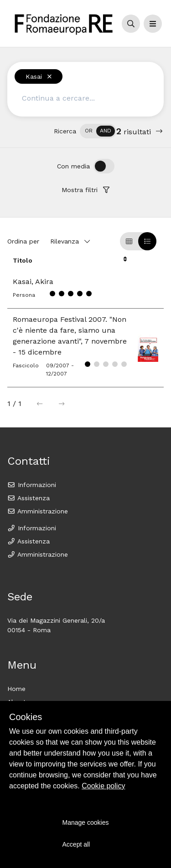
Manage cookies (86, 822)
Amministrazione (38, 511)
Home (16, 689)
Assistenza (28, 498)
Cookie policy (103, 786)
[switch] (98, 131)
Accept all (76, 844)
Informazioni (32, 485)
